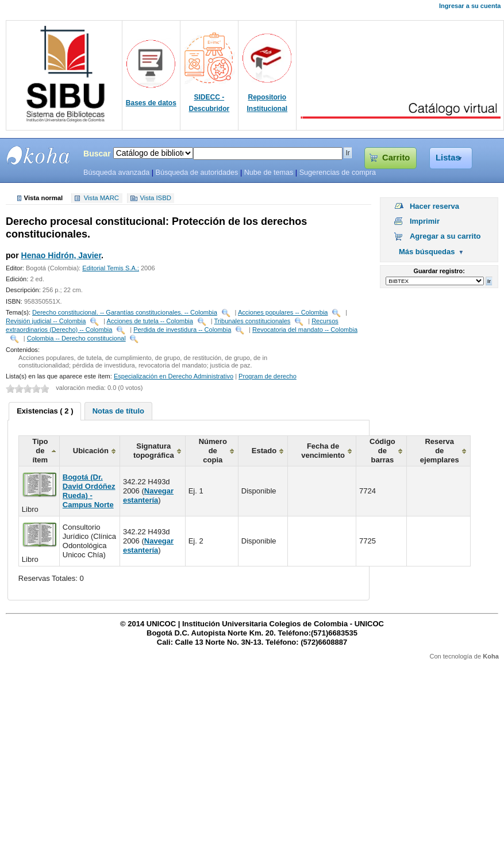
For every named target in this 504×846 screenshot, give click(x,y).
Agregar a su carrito (445, 236)
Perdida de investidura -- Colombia (182, 330)
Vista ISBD (155, 198)
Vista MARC (101, 198)
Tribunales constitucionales (253, 321)
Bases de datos (151, 103)
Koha (491, 656)
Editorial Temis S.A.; (111, 268)
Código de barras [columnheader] (382, 451)
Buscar (97, 154)
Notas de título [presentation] (118, 411)
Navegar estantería (148, 495)
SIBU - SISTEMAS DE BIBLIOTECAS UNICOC (39, 155)
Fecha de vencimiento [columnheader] (323, 451)
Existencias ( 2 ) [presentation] (45, 411)
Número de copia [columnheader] (213, 451)
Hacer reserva (434, 206)
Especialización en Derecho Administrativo (174, 376)
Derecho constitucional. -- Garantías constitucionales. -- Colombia (125, 312)
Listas (448, 158)
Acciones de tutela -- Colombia (150, 321)
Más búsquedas (427, 252)
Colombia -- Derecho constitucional (76, 338)
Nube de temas (269, 173)
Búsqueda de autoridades (197, 173)
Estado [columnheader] (264, 451)
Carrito (396, 158)
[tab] (45, 411)
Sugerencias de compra (338, 173)
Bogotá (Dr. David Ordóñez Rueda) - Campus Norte (89, 491)
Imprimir (425, 221)
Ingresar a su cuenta (470, 6)
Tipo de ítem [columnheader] (40, 451)
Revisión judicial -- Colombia (46, 321)
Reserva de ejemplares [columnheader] (440, 451)
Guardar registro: (439, 271)
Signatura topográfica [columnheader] (154, 451)
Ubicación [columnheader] (91, 451)
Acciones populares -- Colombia (283, 312)
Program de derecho (268, 376)
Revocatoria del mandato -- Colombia (305, 330)
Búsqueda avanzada (116, 173)
